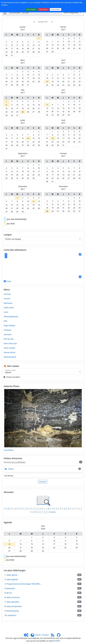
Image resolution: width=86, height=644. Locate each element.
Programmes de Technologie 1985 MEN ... (24, 584)
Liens (6, 312)
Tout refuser (43, 9)
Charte (38, 635)
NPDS (58, 641)
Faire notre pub (10, 343)
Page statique (9, 325)
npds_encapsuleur (14, 606)
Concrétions (9, 450)
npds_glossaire (13, 602)
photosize (11, 588)
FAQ (5, 321)
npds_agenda (12, 579)
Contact (45, 635)
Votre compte (9, 348)
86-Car (9, 593)
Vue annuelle (15, 13)
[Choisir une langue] (43, 239)
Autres (52, 512)
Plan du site (9, 339)
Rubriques (8, 303)
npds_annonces (13, 597)
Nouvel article (10, 352)
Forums (7, 299)
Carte (7, 281)
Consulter (43, 482)
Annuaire (8, 334)
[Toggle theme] (43, 377)
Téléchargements (11, 317)
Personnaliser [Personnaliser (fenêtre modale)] (56, 9)
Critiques (7, 330)
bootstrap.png (12, 611)
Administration (10, 357)
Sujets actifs (9, 308)
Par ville (25, 13)
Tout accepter (31, 9)
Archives (7, 294)
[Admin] (27, 635)
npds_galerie (12, 575)
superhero (12, 615)
